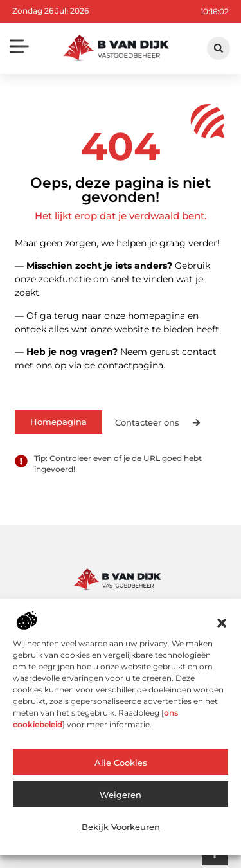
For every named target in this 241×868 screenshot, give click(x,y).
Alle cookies (121, 763)
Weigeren (121, 795)
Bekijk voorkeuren (121, 827)
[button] (222, 623)
